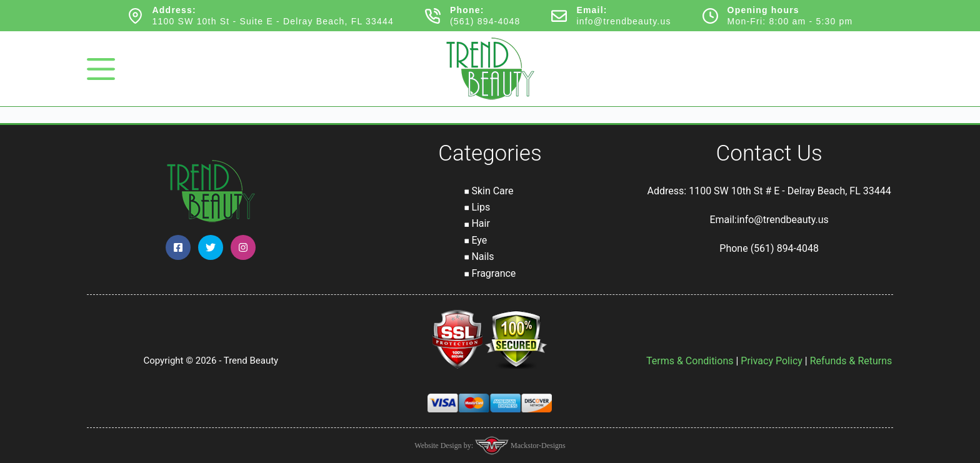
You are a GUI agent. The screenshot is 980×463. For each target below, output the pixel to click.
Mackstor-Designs (537, 446)
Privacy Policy (772, 361)
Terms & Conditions (690, 361)
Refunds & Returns (851, 361)
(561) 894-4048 (485, 21)
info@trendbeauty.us (623, 21)
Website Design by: (445, 446)
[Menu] (101, 69)
